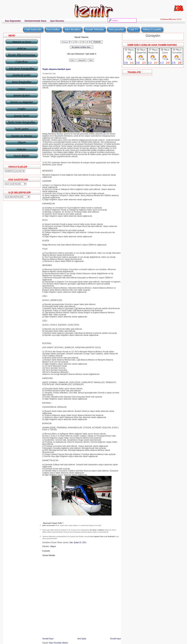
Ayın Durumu (57, 21)
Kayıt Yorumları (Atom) (59, 643)
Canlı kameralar (33, 29)
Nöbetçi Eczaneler (152, 29)
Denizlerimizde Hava (35, 21)
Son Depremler (13, 21)
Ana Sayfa (82, 639)
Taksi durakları (73, 29)
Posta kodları (53, 29)
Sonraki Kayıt (48, 639)
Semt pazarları (116, 29)
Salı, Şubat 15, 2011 (78, 542)
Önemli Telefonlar (95, 29)
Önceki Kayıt (116, 639)
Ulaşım (53, 546)
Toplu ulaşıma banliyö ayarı (57, 69)
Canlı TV (133, 29)
